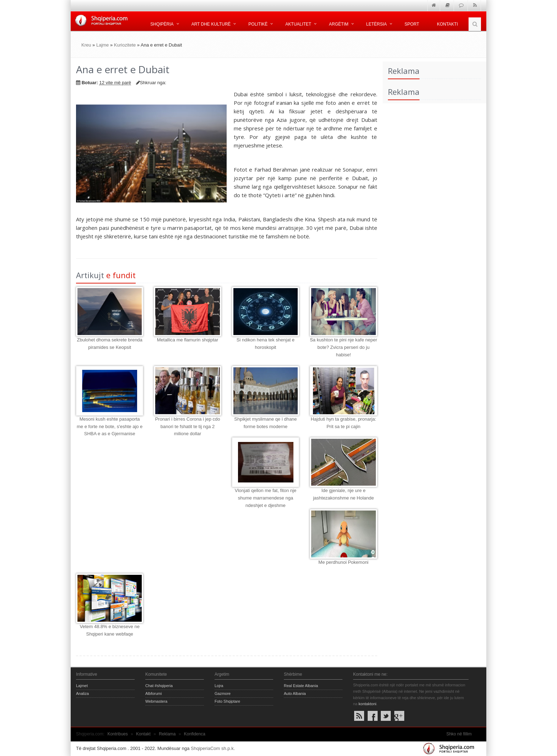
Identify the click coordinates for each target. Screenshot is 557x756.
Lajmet (82, 686)
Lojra (219, 686)
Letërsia (377, 24)
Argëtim (339, 24)
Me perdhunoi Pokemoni (343, 562)
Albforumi (153, 693)
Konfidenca (195, 734)
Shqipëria (162, 24)
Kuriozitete (125, 45)
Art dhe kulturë (211, 24)
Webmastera (156, 701)
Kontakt (143, 734)
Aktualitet (298, 24)
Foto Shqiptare (227, 701)
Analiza (82, 693)
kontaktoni (367, 704)
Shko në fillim (459, 734)
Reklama (167, 734)
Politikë (258, 24)
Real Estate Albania (301, 686)
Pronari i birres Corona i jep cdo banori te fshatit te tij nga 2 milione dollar (188, 426)
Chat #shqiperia (159, 686)
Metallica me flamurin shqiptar (188, 340)
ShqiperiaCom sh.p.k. (213, 748)
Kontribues (117, 734)
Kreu (86, 45)
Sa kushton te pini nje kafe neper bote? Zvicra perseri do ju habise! (343, 347)
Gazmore (223, 693)
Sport (412, 24)
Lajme (102, 45)
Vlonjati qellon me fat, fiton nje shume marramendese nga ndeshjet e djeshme (266, 498)
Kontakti (447, 24)
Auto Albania (295, 693)
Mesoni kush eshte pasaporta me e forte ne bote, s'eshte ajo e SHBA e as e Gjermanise (110, 426)
